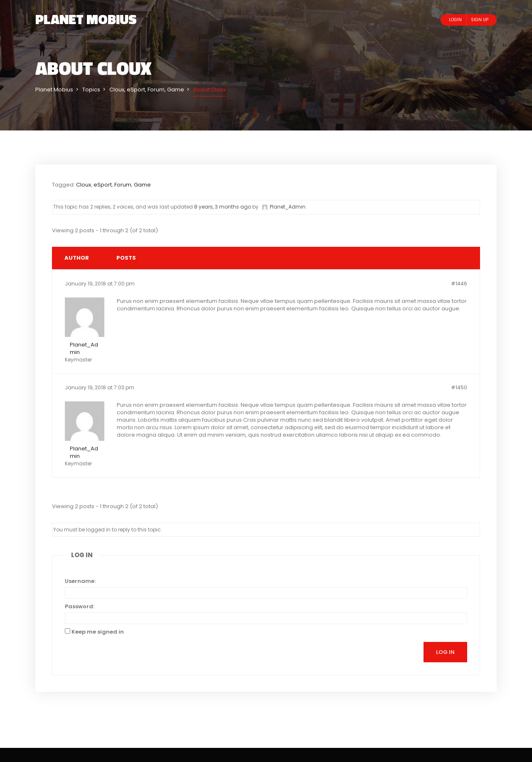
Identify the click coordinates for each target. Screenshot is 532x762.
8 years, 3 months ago (223, 207)
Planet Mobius (86, 19)
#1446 (459, 284)
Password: (80, 607)
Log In (445, 652)
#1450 (459, 387)
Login (455, 20)
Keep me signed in (98, 632)
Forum (123, 185)
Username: (80, 581)
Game (142, 185)
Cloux (84, 185)
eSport (103, 185)
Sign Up (480, 20)
